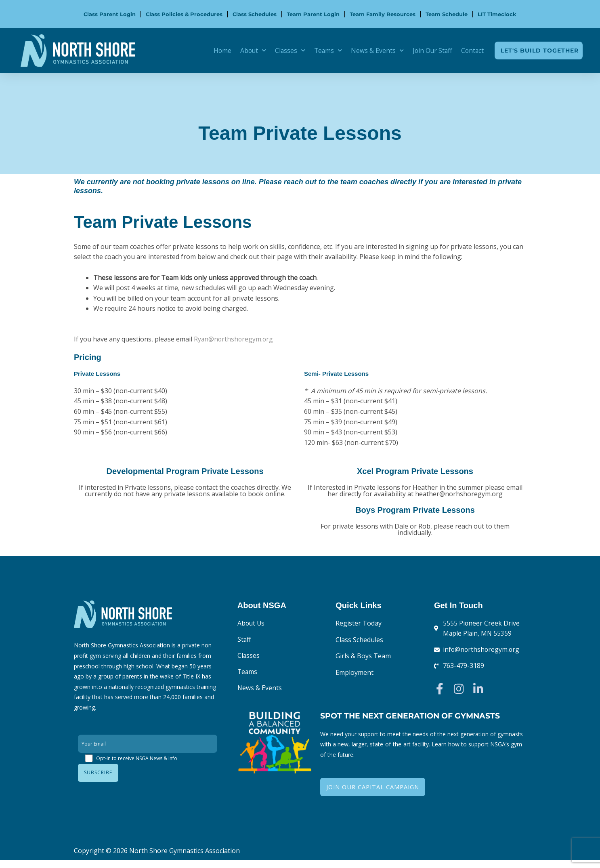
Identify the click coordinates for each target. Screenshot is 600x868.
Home (218, 51)
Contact (472, 51)
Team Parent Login (313, 14)
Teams (326, 50)
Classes (287, 50)
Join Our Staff (431, 51)
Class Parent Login (110, 14)
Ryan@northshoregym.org (234, 339)
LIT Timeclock (497, 14)
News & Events (375, 50)
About (250, 50)
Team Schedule (447, 14)
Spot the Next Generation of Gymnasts (414, 716)
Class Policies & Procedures (184, 14)
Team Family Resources (383, 14)
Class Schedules (255, 14)
